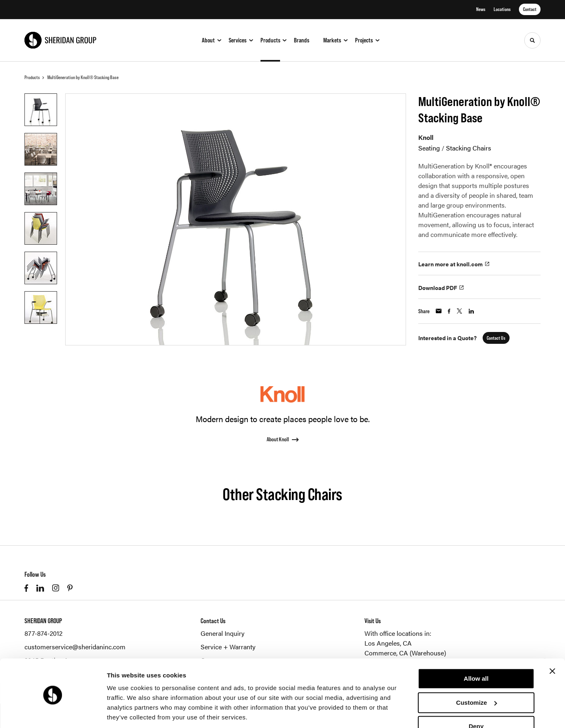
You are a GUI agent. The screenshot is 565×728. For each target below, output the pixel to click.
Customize (477, 674)
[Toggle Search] (532, 40)
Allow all (476, 651)
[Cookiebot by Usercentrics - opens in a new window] (53, 712)
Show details (126, 712)
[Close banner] (552, 643)
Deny (476, 698)
